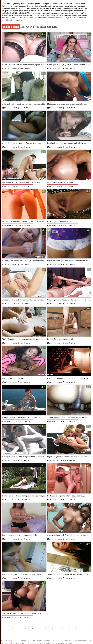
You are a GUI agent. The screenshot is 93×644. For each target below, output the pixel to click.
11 (81, 629)
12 (88, 629)
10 (73, 629)
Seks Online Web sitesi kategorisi (39, 27)
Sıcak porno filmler (49, 4)
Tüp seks (31, 13)
